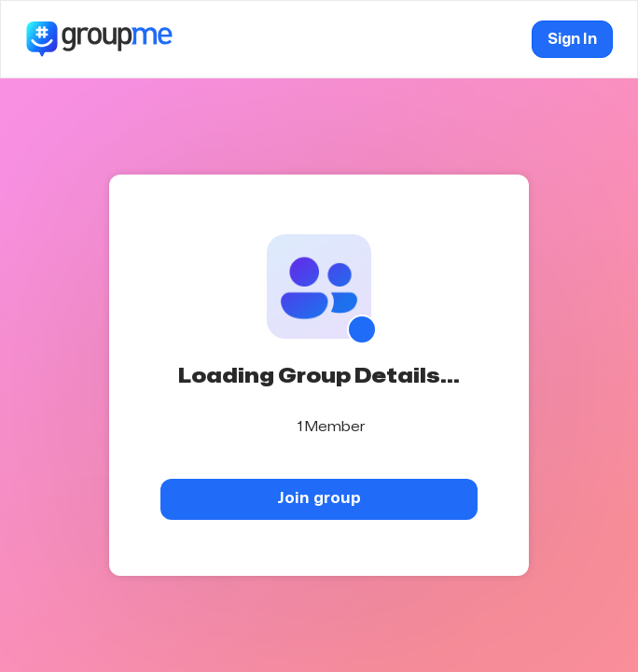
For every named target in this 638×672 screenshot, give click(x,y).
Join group (319, 498)
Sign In (572, 39)
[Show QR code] (362, 329)
